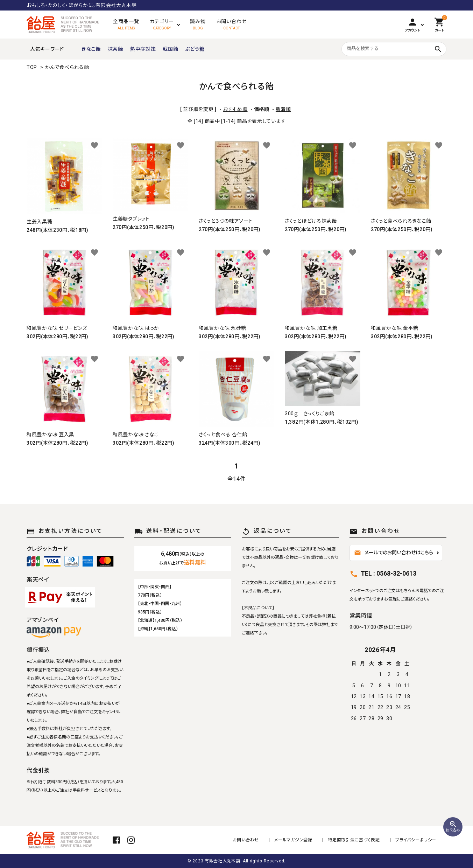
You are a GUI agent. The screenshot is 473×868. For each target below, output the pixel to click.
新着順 (283, 109)
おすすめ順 (235, 109)
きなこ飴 (91, 49)
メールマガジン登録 (294, 840)
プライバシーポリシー (416, 840)
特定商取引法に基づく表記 (354, 840)
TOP (32, 67)
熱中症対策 (143, 49)
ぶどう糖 (195, 49)
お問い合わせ (246, 840)
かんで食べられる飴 (67, 67)
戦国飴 (170, 49)
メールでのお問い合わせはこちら (394, 553)
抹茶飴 (115, 49)
